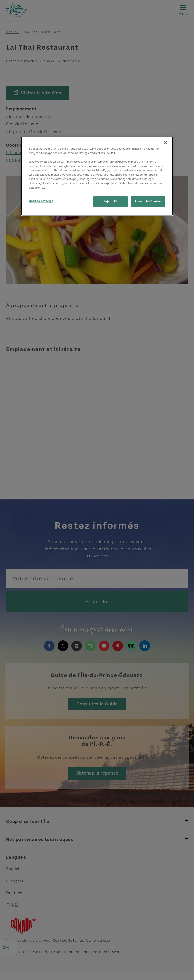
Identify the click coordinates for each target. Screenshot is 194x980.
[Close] (166, 143)
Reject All (111, 201)
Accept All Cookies (148, 201)
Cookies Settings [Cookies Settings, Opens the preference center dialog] (41, 201)
